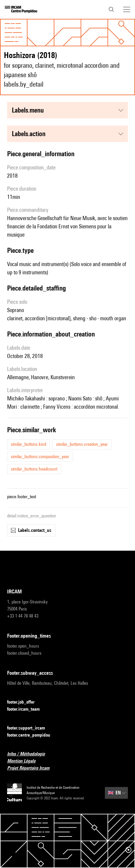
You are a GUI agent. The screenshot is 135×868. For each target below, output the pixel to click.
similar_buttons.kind (29, 444)
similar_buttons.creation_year (82, 444)
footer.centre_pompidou (32, 735)
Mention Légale (25, 761)
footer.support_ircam (30, 728)
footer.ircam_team (27, 709)
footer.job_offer (24, 702)
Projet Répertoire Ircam (32, 768)
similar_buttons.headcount (34, 469)
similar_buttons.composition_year (40, 457)
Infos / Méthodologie (30, 754)
